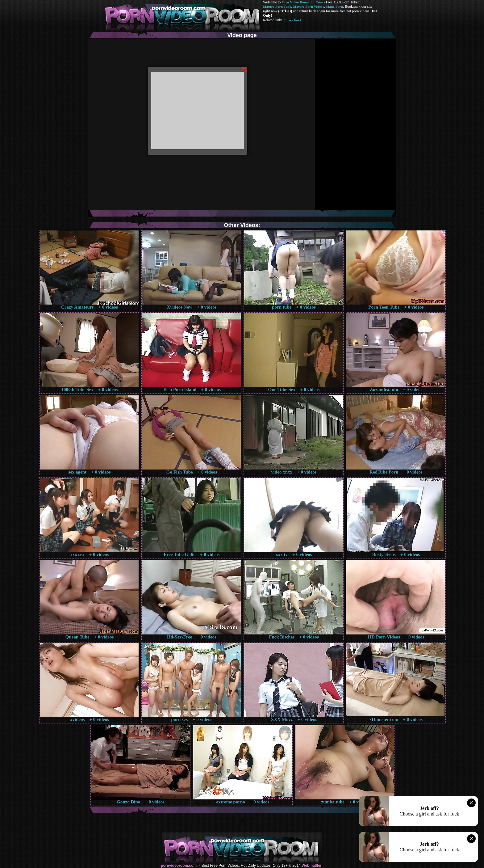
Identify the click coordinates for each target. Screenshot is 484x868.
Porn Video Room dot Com (302, 2)
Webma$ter (311, 866)
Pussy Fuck (293, 20)
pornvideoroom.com (179, 866)
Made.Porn (334, 6)
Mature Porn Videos (309, 6)
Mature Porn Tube (277, 6)
